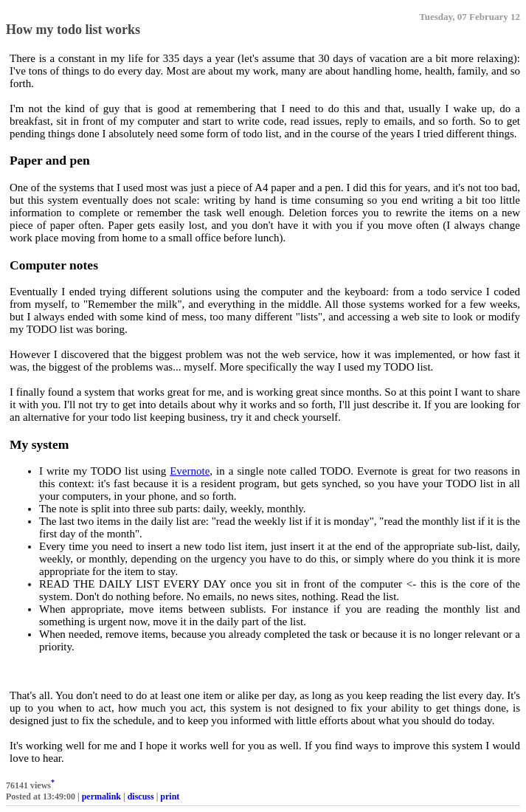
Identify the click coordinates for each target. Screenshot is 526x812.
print (170, 796)
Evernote (190, 471)
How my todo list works (73, 30)
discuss (141, 796)
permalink (101, 796)
